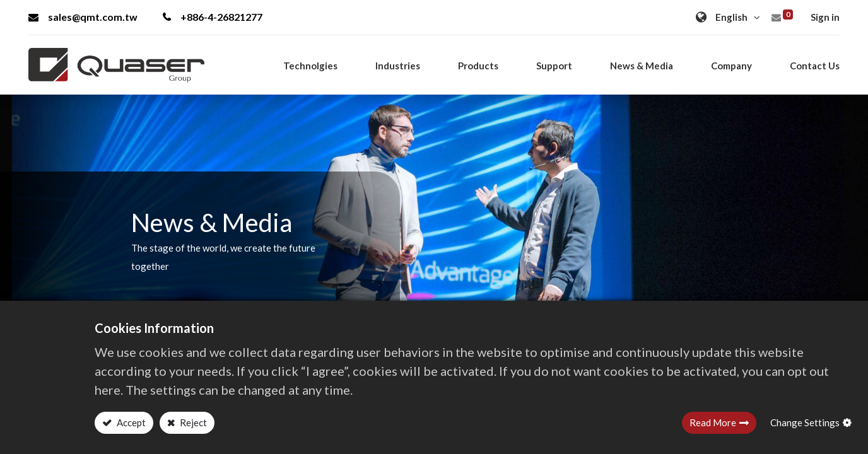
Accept (130, 422)
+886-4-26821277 (213, 17)
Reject (192, 422)
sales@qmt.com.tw (83, 17)
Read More (713, 422)
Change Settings (805, 422)
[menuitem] (815, 66)
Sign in (825, 17)
